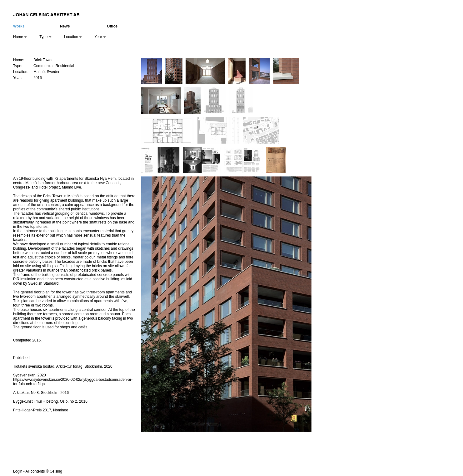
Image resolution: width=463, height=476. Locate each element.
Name (20, 37)
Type (45, 37)
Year (100, 37)
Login (18, 471)
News (65, 26)
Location (73, 37)
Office (112, 26)
